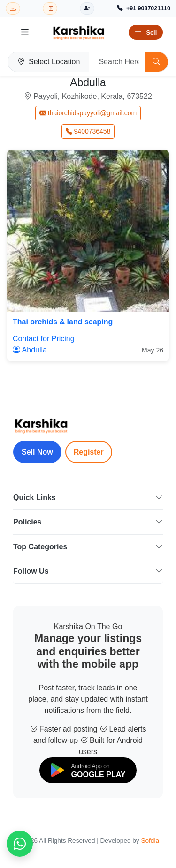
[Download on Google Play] (88, 770)
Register (89, 452)
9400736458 (88, 131)
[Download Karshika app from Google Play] (13, 9)
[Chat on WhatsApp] (20, 844)
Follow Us (88, 571)
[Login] (50, 9)
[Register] (87, 9)
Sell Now (37, 452)
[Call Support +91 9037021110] (144, 9)
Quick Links (88, 498)
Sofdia (150, 841)
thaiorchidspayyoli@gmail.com (88, 113)
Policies (88, 522)
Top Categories (88, 547)
